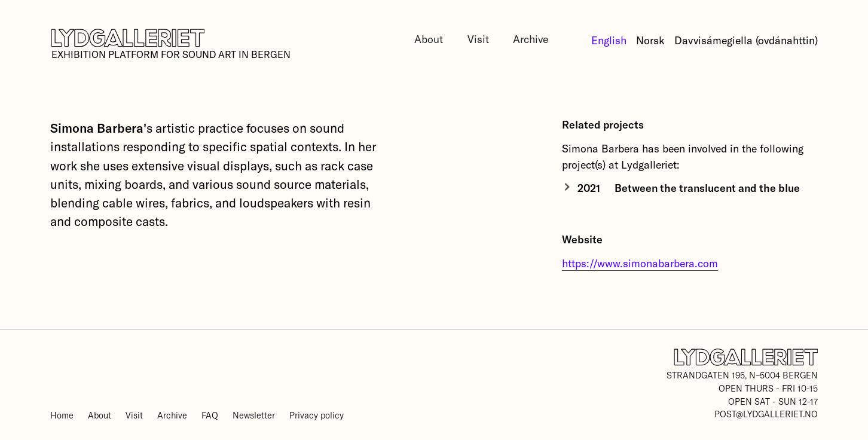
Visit (478, 39)
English (609, 40)
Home (62, 415)
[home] (170, 45)
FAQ (210, 415)
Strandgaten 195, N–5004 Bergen (742, 375)
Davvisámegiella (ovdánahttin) (746, 40)
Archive (531, 39)
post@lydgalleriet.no (766, 414)
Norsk (650, 40)
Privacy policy (317, 415)
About (429, 39)
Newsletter (254, 415)
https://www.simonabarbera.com (640, 263)
